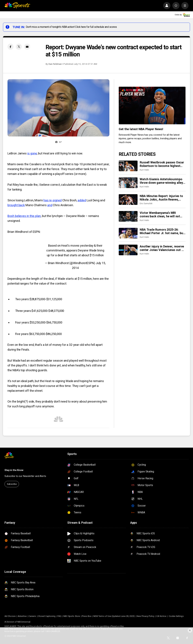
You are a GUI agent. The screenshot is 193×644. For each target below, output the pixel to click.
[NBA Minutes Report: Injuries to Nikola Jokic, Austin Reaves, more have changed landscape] (128, 200)
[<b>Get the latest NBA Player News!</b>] (152, 106)
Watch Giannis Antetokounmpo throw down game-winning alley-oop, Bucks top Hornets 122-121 (162, 181)
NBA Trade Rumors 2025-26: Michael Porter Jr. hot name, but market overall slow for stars (162, 231)
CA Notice (161, 616)
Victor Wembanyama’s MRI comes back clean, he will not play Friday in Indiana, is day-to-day (162, 215)
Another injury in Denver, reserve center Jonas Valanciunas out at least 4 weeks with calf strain (162, 248)
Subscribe (12, 484)
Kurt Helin (144, 170)
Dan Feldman (55, 64)
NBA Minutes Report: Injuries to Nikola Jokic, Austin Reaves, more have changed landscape (161, 198)
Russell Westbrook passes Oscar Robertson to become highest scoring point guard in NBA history (162, 164)
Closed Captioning (47, 616)
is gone (32, 153)
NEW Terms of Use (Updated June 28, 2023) (114, 616)
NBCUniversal (24, 622)
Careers (32, 616)
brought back (16, 205)
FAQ (59, 616)
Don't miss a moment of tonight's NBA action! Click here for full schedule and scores (71, 27)
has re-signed (53, 200)
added (82, 200)
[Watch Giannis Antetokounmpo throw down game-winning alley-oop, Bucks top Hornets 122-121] (128, 183)
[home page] (17, 6)
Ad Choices (10, 616)
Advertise (22, 616)
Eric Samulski (146, 203)
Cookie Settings (176, 616)
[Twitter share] (19, 47)
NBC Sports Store (72, 616)
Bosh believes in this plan (24, 216)
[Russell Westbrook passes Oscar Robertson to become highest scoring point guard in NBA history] (128, 166)
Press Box (87, 616)
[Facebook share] (10, 47)
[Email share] (27, 47)
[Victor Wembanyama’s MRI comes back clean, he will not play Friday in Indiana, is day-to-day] (128, 216)
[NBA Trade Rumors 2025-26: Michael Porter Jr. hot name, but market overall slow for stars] (128, 233)
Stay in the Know (14, 470)
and (50, 205)
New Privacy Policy (146, 616)
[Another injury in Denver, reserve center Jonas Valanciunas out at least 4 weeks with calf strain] (128, 250)
